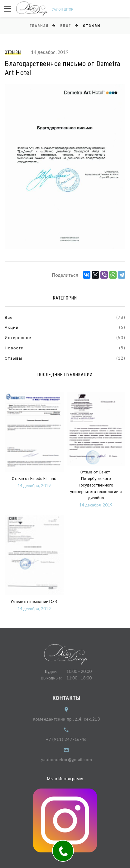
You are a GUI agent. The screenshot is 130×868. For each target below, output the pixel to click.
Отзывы (13, 52)
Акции (12, 327)
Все (9, 317)
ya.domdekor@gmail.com (71, 760)
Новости (14, 348)
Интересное (18, 338)
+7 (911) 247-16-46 (72, 739)
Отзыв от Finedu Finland (34, 478)
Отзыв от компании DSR (34, 602)
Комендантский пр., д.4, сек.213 (71, 719)
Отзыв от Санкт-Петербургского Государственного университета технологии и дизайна (96, 485)
